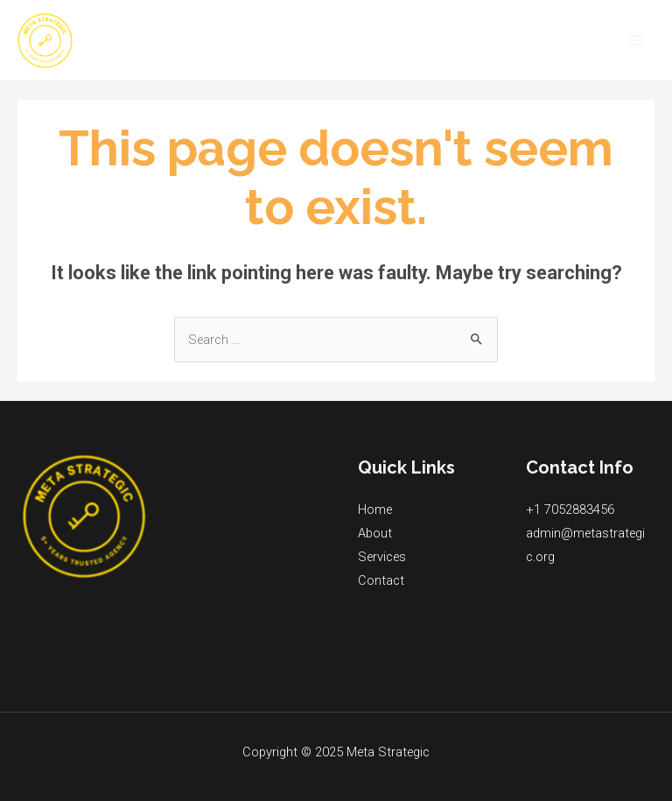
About (375, 533)
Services (382, 557)
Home (375, 509)
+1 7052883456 (570, 509)
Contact (381, 580)
